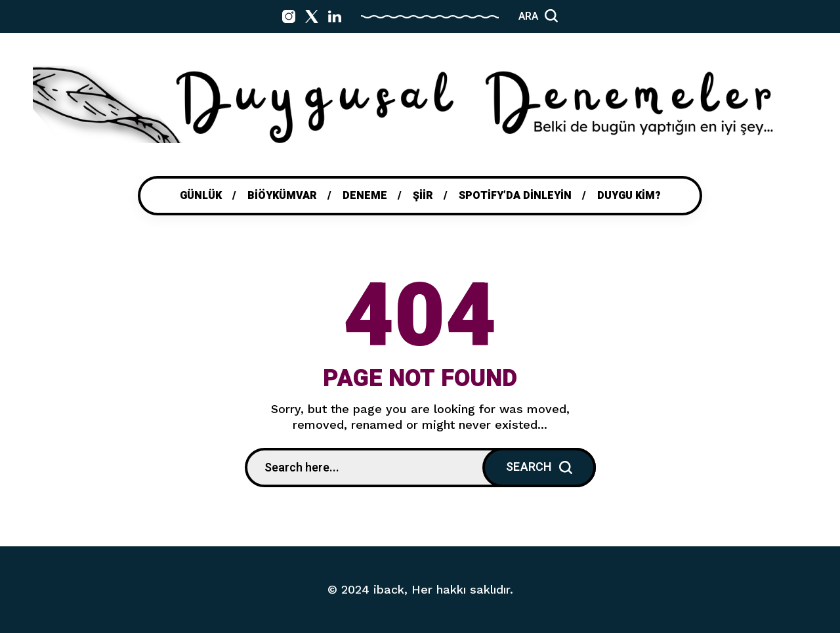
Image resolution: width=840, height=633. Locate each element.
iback (389, 589)
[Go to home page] (420, 104)
